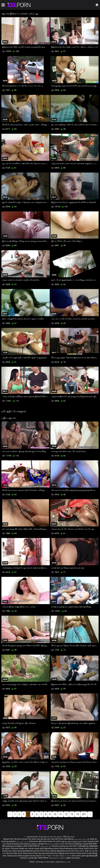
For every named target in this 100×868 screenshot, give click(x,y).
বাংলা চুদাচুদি (56, 841)
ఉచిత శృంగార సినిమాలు (15, 846)
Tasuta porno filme (15, 856)
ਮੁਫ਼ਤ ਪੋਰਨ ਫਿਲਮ (72, 846)
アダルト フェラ (65, 856)
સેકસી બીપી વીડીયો (66, 844)
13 (72, 814)
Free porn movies (20, 839)
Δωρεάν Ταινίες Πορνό (32, 856)
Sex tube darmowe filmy (48, 853)
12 (66, 814)
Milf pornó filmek (45, 841)
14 (78, 814)
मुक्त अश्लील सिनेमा (42, 858)
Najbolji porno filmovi (67, 853)
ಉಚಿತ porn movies (81, 844)
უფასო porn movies (86, 841)
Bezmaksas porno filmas (54, 849)
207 (84, 814)
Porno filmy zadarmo (48, 851)
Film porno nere (34, 839)
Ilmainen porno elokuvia (22, 844)
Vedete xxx (23, 849)
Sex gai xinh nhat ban (49, 839)
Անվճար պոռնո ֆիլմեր (69, 841)
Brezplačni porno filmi (66, 851)
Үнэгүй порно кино (36, 849)
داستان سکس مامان (22, 841)
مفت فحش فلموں (46, 846)
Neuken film (8, 839)
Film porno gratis (79, 856)
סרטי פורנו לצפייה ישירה (50, 856)
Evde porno (34, 841)
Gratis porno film (91, 849)
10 (55, 814)
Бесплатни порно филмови (14, 851)
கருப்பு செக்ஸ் (53, 844)
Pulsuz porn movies (84, 853)
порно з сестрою (12, 849)
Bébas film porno (73, 858)
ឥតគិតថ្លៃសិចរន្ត (83, 846)
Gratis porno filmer (31, 853)
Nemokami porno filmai (74, 849)
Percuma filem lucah (14, 853)
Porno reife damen (66, 839)
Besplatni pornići (33, 851)
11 (61, 814)
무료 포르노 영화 (82, 851)
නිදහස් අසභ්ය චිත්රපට (58, 858)
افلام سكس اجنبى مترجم (82, 839)
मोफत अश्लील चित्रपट (32, 846)
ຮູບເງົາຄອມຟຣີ (92, 856)
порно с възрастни (39, 844)
